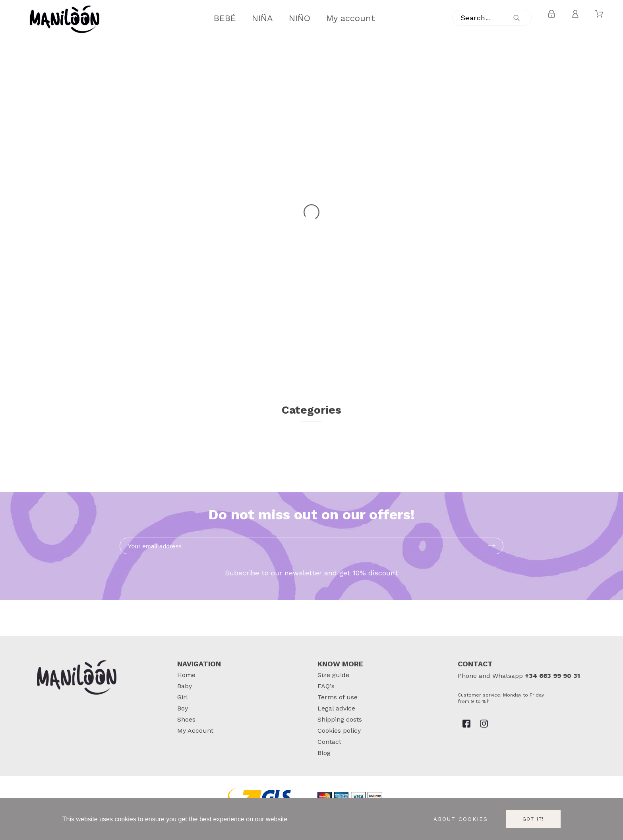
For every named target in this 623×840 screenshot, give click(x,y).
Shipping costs (340, 719)
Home (186, 675)
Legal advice (336, 708)
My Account (195, 731)
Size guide (333, 675)
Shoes (186, 719)
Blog (324, 753)
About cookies (461, 819)
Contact (329, 742)
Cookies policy (339, 731)
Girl (183, 697)
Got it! (533, 819)
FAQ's (326, 686)
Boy (183, 708)
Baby (185, 686)
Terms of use (338, 697)
